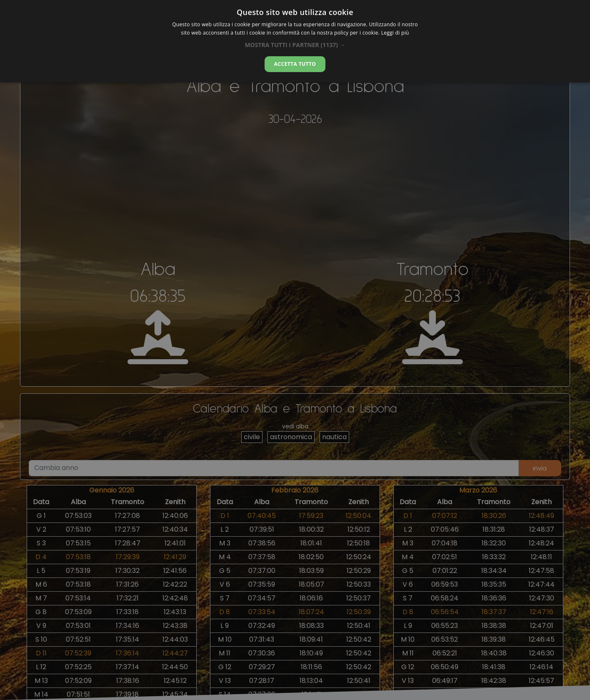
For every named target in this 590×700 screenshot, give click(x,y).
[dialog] (295, 41)
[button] (295, 45)
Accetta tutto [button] (295, 64)
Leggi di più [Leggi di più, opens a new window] (395, 33)
